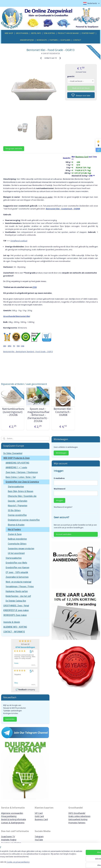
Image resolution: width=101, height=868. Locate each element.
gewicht (71, 76)
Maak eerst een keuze (81, 88)
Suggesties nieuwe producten (21, 549)
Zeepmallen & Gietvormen (17, 577)
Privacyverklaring (9, 816)
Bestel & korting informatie (14, 819)
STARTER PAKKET (88, 33)
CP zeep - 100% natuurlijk (17, 572)
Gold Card (39, 816)
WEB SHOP (9, 33)
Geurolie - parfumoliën (18, 501)
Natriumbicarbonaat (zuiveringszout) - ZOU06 (13, 412)
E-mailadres (59, 478)
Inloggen (60, 500)
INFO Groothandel (77, 813)
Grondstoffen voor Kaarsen (17, 568)
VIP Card (39, 813)
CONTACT (77, 40)
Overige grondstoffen (17, 515)
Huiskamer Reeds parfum (17, 591)
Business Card (41, 819)
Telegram (39, 836)
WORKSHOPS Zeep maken (15, 615)
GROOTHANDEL (22, 33)
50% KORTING (49, 33)
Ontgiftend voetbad (19, 241)
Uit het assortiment (16, 553)
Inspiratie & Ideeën (12, 622)
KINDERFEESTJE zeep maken (16, 610)
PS (14, 346)
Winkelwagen (61, 453)
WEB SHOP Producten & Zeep (17, 458)
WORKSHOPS (42, 40)
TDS (18, 346)
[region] (32, 857)
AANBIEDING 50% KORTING (17, 463)
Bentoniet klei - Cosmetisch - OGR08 (63, 209)
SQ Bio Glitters (14, 510)
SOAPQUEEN (65, 40)
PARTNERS (54, 40)
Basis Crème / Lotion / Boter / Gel (21, 477)
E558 (34, 287)
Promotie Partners (77, 823)
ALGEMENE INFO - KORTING (15, 627)
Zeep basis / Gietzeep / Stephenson (22, 472)
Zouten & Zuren (15, 534)
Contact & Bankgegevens (13, 823)
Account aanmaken (64, 534)
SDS (5, 346)
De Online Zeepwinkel (13, 453)
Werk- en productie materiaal (18, 582)
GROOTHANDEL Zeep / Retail (16, 606)
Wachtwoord (60, 489)
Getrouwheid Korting (78, 819)
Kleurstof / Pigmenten (18, 506)
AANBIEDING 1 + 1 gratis (16, 468)
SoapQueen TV (8, 836)
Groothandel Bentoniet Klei (17, 316)
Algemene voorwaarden (12, 813)
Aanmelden (10, 719)
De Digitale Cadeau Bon (16, 601)
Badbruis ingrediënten (17, 539)
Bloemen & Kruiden (16, 525)
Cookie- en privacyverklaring (40, 863)
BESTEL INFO (36, 33)
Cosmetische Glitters (17, 544)
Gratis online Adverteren (79, 816)
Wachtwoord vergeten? (63, 507)
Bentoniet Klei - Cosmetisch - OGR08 (63, 412)
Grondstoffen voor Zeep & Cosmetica (22, 482)
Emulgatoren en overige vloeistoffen (24, 520)
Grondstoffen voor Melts (16, 563)
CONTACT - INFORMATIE (14, 632)
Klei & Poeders (14, 529)
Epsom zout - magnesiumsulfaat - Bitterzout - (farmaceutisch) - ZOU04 (38, 415)
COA (23, 346)
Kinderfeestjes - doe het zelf (18, 596)
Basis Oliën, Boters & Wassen (21, 491)
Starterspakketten (16, 487)
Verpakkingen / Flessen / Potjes (20, 587)
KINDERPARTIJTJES (27, 40)
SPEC (10, 346)
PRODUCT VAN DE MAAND (68, 33)
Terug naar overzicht (14, 148)
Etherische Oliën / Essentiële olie (22, 496)
